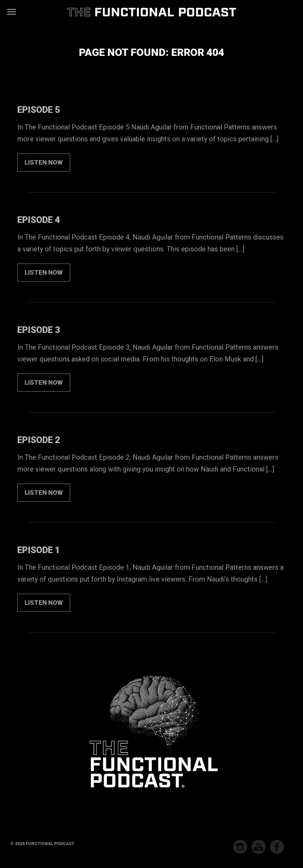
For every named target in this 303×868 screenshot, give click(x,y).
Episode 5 (39, 110)
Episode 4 (39, 220)
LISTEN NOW (44, 162)
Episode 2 (39, 440)
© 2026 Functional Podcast (42, 844)
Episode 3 (39, 330)
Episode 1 (39, 550)
